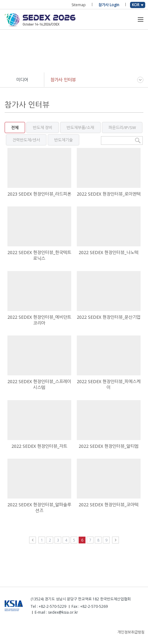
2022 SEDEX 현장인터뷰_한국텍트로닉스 (39, 255)
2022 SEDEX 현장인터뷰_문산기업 (109, 317)
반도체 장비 (43, 128)
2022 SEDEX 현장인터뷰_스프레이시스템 (39, 384)
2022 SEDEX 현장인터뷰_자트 (39, 446)
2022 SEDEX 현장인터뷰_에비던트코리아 (39, 320)
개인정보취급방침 (131, 632)
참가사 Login (109, 5)
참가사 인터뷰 (63, 80)
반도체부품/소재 (80, 128)
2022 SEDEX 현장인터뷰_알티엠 (109, 446)
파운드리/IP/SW (122, 128)
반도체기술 (63, 140)
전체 (15, 128)
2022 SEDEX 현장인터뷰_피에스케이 (109, 384)
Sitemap (79, 5)
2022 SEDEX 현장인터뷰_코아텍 (109, 505)
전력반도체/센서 (26, 140)
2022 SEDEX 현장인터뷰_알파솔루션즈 (39, 508)
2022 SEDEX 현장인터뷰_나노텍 (109, 252)
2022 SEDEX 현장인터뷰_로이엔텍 (109, 194)
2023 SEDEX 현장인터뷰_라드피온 (39, 194)
